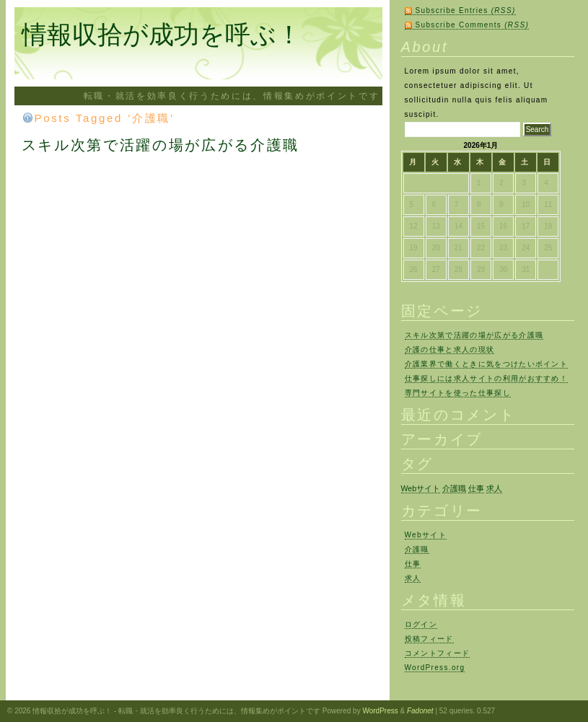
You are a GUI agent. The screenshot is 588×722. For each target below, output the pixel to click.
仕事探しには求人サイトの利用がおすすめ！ (487, 378)
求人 (413, 578)
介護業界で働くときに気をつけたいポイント (487, 364)
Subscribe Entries (466, 10)
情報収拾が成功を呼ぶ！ (162, 34)
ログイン (421, 624)
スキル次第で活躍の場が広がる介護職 (161, 145)
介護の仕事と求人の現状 (450, 349)
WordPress (380, 711)
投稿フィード (429, 639)
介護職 (417, 549)
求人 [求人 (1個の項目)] (494, 488)
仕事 (413, 564)
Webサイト (426, 535)
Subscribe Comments (473, 25)
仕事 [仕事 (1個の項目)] (476, 488)
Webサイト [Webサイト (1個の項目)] (421, 488)
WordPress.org (435, 668)
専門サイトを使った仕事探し (458, 393)
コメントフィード (438, 653)
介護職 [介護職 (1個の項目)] (454, 488)
